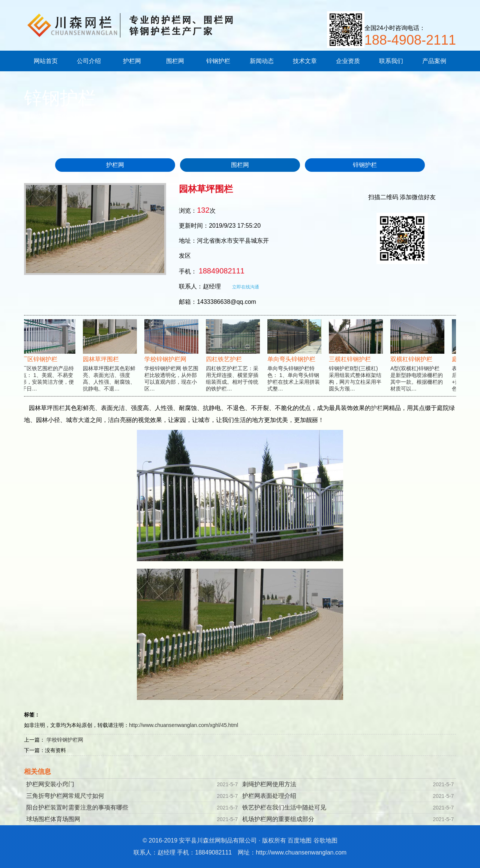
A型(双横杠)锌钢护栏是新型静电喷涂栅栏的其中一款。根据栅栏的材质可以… (418, 362)
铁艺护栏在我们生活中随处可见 (284, 807)
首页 (61, 116)
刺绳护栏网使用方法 (269, 784)
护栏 (377, 408)
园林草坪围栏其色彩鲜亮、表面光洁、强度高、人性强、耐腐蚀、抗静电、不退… (110, 362)
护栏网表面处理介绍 (269, 796)
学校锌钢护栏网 (65, 740)
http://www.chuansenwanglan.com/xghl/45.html (184, 725)
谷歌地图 (325, 840)
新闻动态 (262, 61)
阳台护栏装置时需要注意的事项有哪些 (77, 807)
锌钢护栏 (218, 61)
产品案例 (434, 61)
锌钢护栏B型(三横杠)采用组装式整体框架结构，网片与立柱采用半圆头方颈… (356, 362)
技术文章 (305, 61)
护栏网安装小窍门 (50, 784)
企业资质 (348, 61)
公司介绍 (89, 61)
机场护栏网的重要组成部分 (278, 819)
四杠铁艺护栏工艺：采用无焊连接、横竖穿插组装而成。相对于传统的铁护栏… (233, 362)
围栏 (59, 408)
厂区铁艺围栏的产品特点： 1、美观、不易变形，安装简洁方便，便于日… (49, 362)
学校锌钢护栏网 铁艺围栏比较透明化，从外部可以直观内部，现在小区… (172, 362)
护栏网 (132, 61)
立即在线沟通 (246, 287)
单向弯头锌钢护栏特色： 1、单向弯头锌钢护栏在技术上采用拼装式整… (295, 362)
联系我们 (391, 61)
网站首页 (46, 61)
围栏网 (175, 61)
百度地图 (300, 840)
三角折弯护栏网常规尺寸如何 (65, 796)
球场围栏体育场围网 (53, 819)
